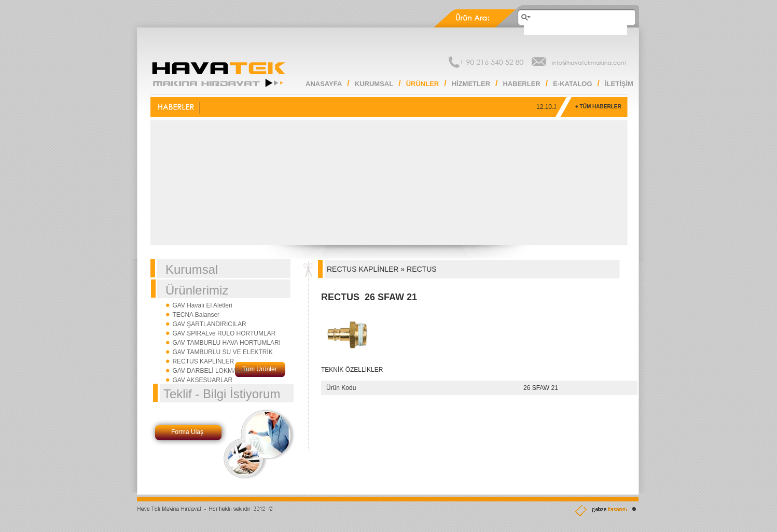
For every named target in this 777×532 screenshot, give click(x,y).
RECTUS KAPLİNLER (203, 361)
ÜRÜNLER (423, 84)
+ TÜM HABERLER (598, 107)
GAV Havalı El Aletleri (202, 305)
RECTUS (422, 269)
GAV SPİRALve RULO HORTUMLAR (224, 333)
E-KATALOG (572, 84)
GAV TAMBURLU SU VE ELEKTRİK (222, 352)
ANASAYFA (324, 84)
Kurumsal (192, 269)
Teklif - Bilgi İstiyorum (222, 394)
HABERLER (521, 84)
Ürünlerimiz (197, 290)
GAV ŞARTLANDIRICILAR (209, 324)
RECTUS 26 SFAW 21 (369, 297)
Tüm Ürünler (260, 369)
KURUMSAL (374, 84)
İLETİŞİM (619, 84)
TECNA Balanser (196, 315)
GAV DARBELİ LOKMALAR (211, 371)
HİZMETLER (471, 84)
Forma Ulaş (187, 432)
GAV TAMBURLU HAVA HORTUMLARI (226, 343)
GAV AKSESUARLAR (202, 380)
